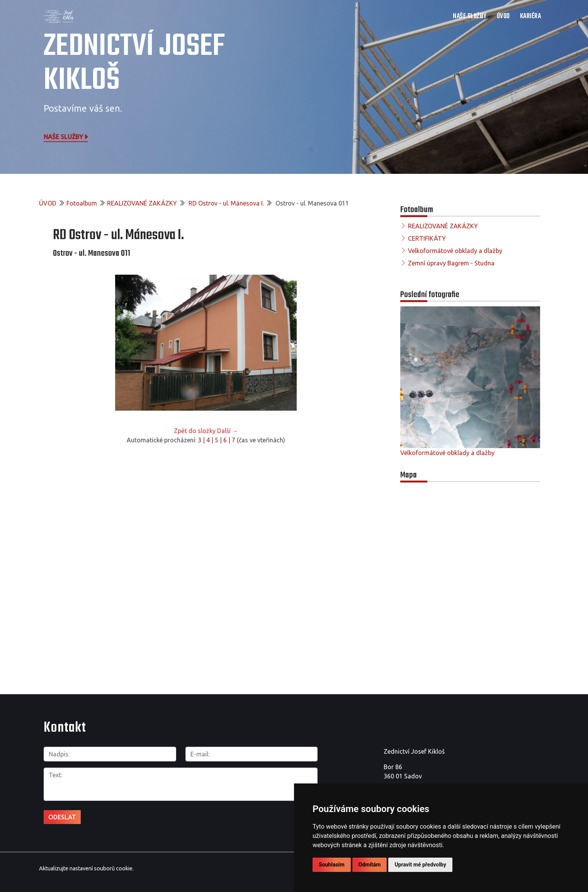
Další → (228, 431)
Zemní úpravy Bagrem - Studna (451, 263)
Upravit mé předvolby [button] (420, 865)
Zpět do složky (195, 431)
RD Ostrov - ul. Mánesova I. (225, 203)
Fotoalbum (82, 203)
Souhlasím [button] (332, 865)
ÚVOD (503, 16)
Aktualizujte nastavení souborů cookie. (86, 868)
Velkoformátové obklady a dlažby (455, 251)
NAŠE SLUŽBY (470, 16)
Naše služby (66, 136)
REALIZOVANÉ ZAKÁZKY (142, 203)
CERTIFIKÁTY (427, 238)
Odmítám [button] (370, 865)
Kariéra (531, 16)
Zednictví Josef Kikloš (134, 64)
